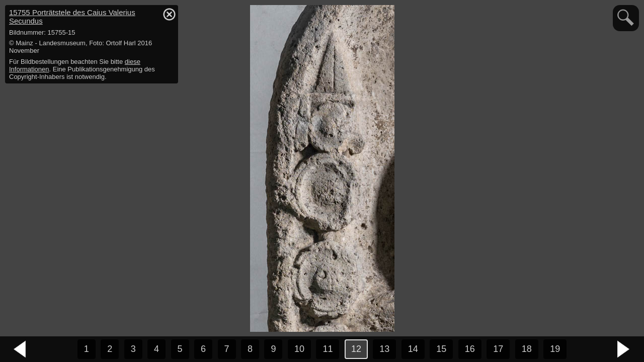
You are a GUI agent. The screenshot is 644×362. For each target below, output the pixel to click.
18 (527, 349)
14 (413, 349)
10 (299, 349)
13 (384, 349)
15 (441, 349)
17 (498, 349)
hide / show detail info (169, 14)
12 (356, 349)
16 (470, 349)
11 (328, 349)
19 (555, 349)
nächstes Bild (624, 349)
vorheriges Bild (20, 349)
